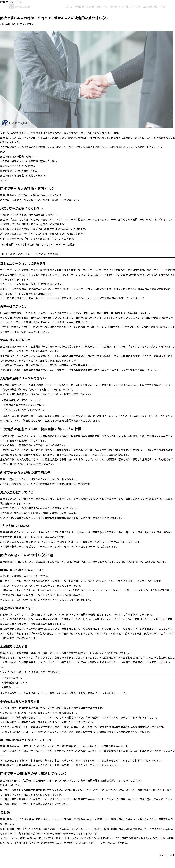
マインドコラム (28, 24)
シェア (163, 855)
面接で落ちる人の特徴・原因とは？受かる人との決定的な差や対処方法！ (56, 18)
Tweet (171, 855)
